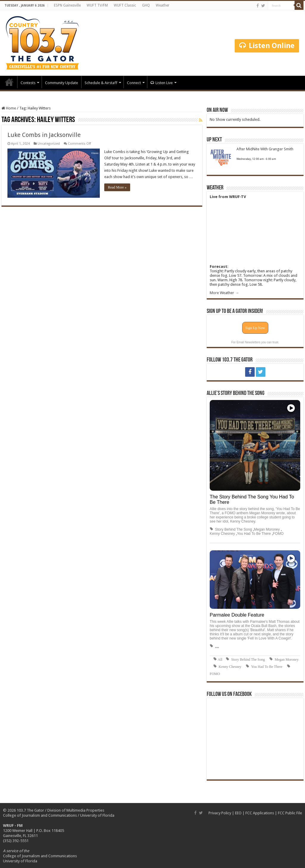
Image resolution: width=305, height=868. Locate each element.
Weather (163, 5)
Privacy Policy (220, 813)
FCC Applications (260, 813)
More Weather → (224, 293)
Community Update (62, 83)
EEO (238, 813)
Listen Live (162, 83)
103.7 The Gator (30, 810)
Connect (134, 83)
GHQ (146, 5)
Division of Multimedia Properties (76, 810)
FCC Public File (290, 813)
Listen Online (267, 46)
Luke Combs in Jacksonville (44, 135)
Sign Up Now (255, 328)
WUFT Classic (125, 5)
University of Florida (97, 815)
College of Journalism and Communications (40, 815)
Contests (28, 83)
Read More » (117, 187)
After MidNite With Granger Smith (265, 149)
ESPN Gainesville (67, 5)
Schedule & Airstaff (101, 83)
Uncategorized (49, 144)
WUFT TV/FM (97, 5)
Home (9, 82)
